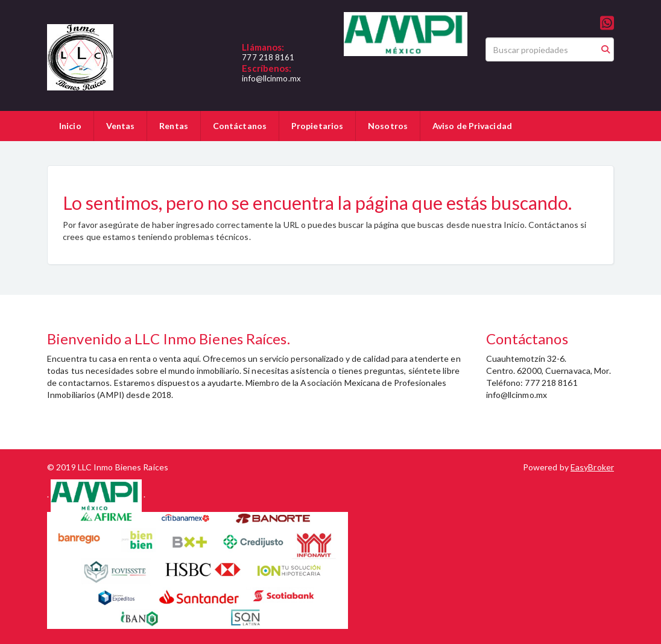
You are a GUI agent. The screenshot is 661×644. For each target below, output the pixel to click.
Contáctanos (240, 126)
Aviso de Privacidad (472, 126)
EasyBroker (592, 467)
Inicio (70, 126)
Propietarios (317, 126)
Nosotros (388, 126)
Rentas (174, 126)
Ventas (121, 126)
